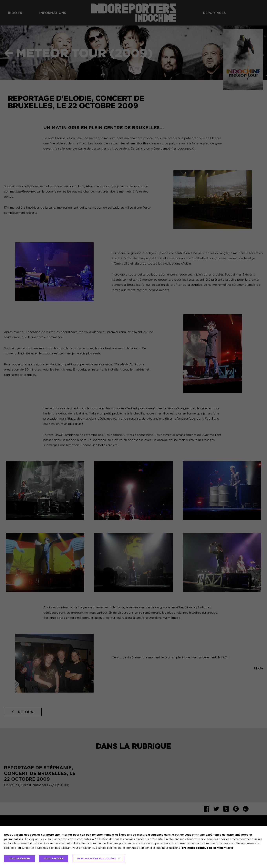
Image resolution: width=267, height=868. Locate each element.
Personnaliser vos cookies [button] (97, 858)
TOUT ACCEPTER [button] (19, 858)
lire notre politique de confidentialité (208, 848)
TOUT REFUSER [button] (54, 858)
